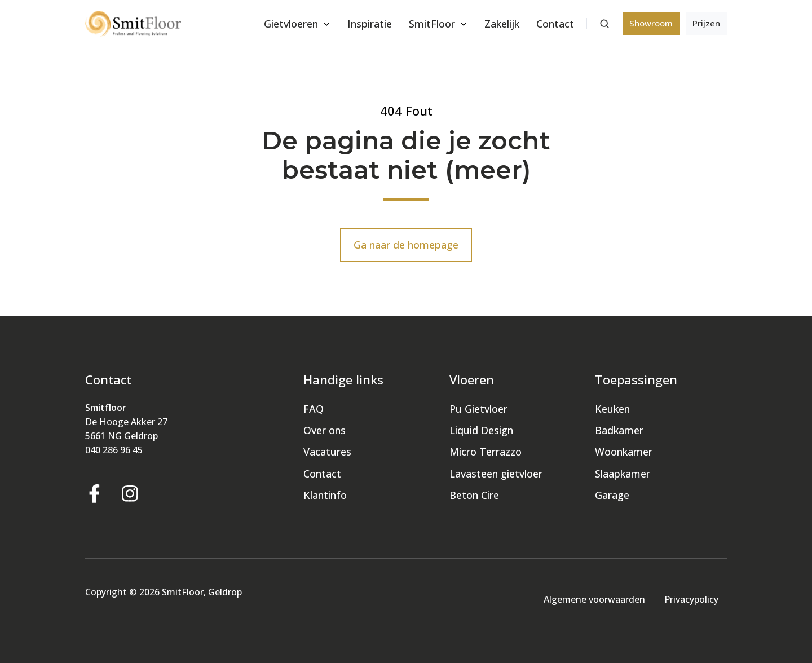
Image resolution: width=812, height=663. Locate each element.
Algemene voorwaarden (594, 599)
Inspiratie (370, 24)
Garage (612, 495)
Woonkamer (624, 452)
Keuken (612, 409)
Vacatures (327, 452)
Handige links (343, 380)
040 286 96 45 (114, 450)
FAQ (314, 409)
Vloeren (472, 380)
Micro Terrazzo (486, 452)
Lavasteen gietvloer (496, 474)
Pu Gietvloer (478, 409)
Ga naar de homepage (406, 245)
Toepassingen (636, 380)
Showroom (651, 23)
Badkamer (619, 430)
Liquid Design (481, 430)
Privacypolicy (691, 599)
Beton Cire (474, 495)
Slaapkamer (623, 474)
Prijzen (706, 23)
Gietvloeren (291, 24)
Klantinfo (325, 495)
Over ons (325, 430)
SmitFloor (432, 24)
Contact (555, 24)
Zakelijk (502, 24)
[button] (604, 24)
